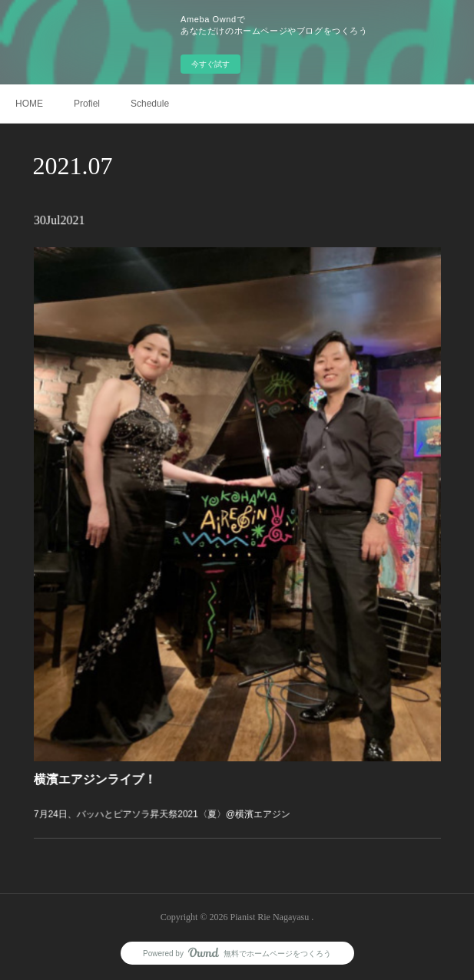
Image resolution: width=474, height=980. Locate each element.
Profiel (87, 104)
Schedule (150, 104)
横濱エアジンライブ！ (111, 749)
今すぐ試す (210, 64)
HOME (29, 104)
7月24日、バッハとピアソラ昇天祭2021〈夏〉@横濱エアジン (171, 779)
